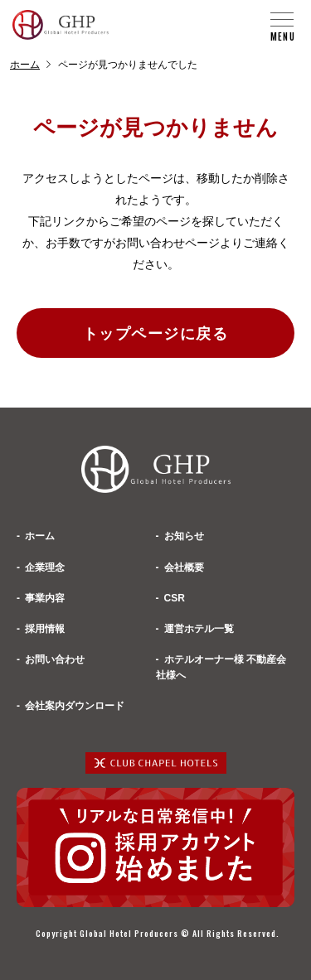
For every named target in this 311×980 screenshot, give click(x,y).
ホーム (25, 65)
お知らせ (184, 536)
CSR (175, 598)
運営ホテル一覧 (199, 629)
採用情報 (45, 629)
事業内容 (45, 598)
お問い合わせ (55, 659)
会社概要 (184, 567)
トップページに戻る (155, 334)
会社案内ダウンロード (75, 706)
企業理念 (45, 567)
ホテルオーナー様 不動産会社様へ (221, 667)
